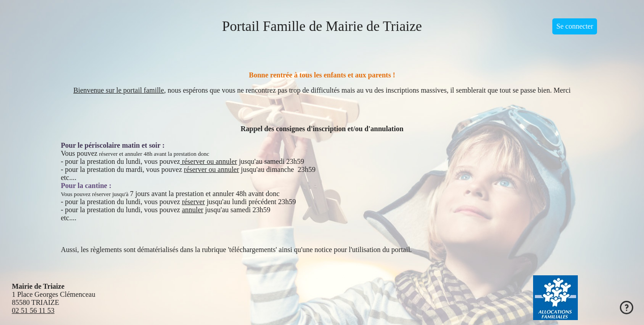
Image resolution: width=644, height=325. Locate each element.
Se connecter (575, 26)
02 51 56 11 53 (33, 310)
